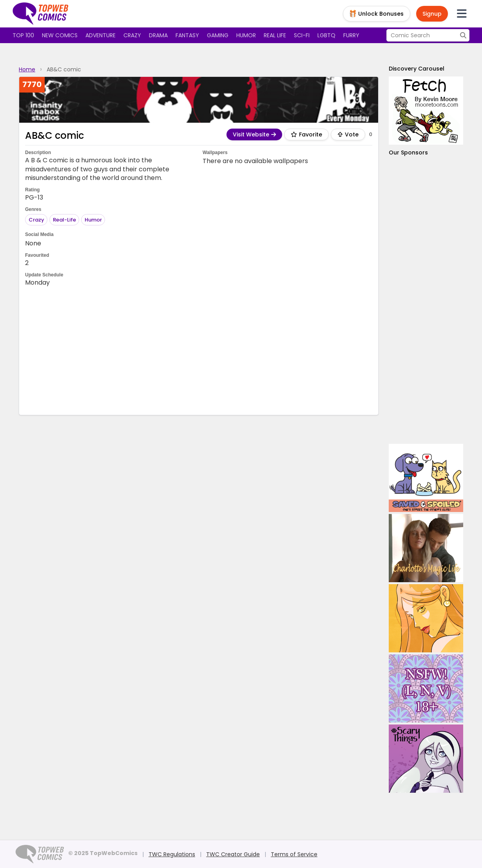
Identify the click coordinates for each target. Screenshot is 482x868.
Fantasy (187, 35)
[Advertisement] (199, 350)
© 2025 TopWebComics (103, 853)
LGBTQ (326, 35)
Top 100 (23, 35)
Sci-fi (302, 35)
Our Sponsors (408, 153)
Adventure (101, 35)
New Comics (60, 35)
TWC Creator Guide (233, 854)
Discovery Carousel (417, 69)
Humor (246, 35)
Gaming (218, 35)
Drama (158, 35)
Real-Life (64, 220)
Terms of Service (294, 854)
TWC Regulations (172, 854)
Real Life (275, 35)
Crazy (132, 35)
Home (27, 69)
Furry (351, 35)
